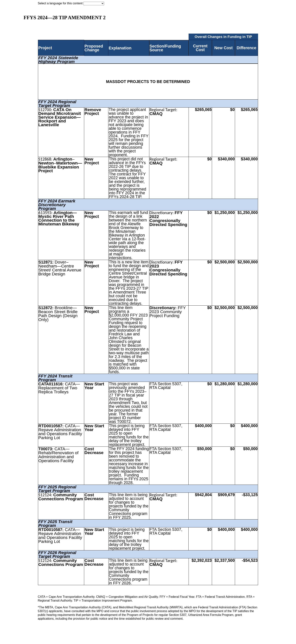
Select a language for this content (60, 3)
